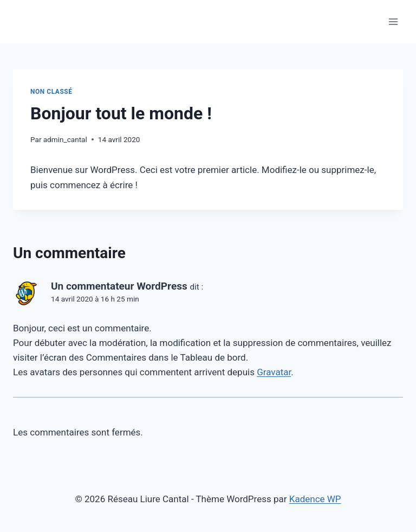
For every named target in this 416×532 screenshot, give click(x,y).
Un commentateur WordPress (119, 286)
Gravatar (274, 372)
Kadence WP (315, 499)
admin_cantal (65, 139)
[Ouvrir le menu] (393, 21)
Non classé (51, 92)
